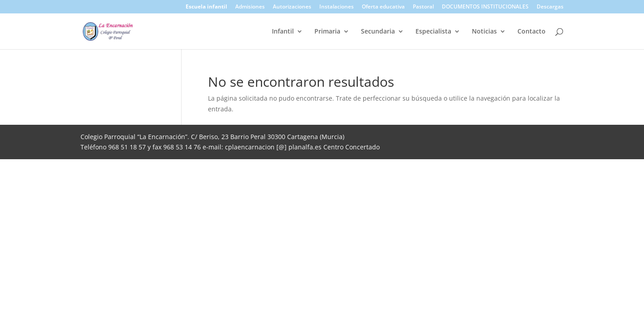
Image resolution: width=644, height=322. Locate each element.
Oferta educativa (383, 7)
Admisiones (250, 7)
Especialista (433, 32)
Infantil (283, 32)
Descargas (550, 7)
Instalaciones (337, 7)
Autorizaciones (292, 7)
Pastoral (423, 7)
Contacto (532, 32)
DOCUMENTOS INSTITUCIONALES (485, 7)
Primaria (327, 32)
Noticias (484, 32)
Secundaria (378, 32)
